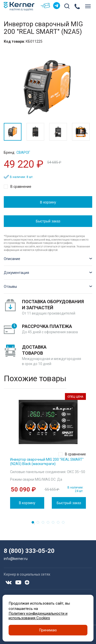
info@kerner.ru (16, 559)
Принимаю (48, 630)
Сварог (23, 152)
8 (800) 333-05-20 (29, 551)
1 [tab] (34, 524)
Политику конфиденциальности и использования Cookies (38, 616)
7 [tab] (65, 524)
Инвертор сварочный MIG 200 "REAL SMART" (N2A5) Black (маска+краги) (47, 462)
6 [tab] (60, 524)
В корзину (48, 202)
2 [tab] (39, 524)
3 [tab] (44, 524)
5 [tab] (55, 524)
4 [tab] (50, 524)
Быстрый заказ (48, 221)
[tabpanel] (48, 451)
